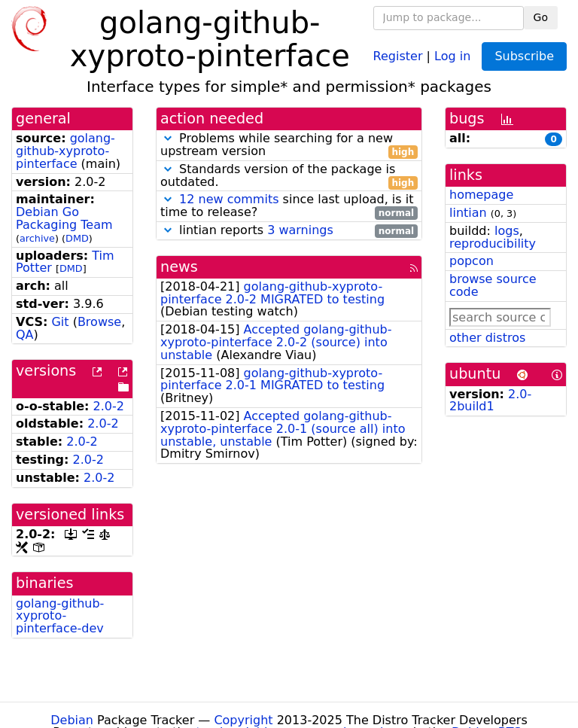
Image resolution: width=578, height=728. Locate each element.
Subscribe (524, 56)
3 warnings (300, 230)
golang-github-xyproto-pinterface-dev (60, 616)
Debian (72, 720)
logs (507, 231)
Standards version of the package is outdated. (289, 176)
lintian (468, 213)
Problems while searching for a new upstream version (289, 145)
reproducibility (493, 244)
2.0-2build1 (490, 401)
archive (37, 238)
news (179, 267)
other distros (487, 338)
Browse (99, 322)
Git (60, 322)
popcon (472, 261)
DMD (77, 238)
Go (541, 17)
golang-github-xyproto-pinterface (65, 151)
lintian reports (289, 231)
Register (398, 55)
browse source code (493, 285)
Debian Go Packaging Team (64, 218)
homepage (481, 195)
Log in (452, 55)
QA (25, 335)
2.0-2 (109, 406)
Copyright (243, 720)
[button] (168, 138)
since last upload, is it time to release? (289, 206)
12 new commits (229, 199)
